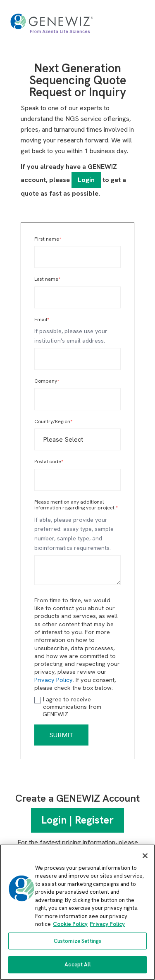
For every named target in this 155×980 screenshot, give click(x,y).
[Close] (145, 856)
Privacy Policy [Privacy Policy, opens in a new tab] (107, 924)
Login (86, 180)
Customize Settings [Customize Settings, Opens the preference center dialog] (77, 941)
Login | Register (77, 820)
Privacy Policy (54, 680)
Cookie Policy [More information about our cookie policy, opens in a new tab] (70, 924)
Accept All (77, 965)
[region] (77, 912)
